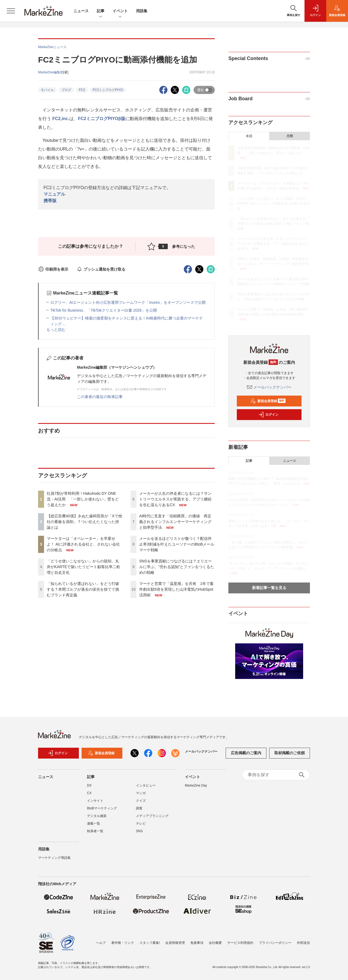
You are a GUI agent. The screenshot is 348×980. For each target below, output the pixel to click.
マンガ (141, 793)
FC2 (82, 90)
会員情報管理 (175, 943)
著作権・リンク (123, 943)
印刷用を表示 (53, 269)
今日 (249, 136)
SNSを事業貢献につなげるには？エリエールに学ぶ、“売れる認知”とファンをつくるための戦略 (177, 567)
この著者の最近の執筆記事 (100, 397)
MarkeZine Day (196, 785)
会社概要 (215, 943)
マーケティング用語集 (54, 858)
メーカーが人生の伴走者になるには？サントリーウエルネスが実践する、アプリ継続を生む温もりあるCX (175, 499)
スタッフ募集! (150, 943)
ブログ (66, 90)
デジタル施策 (97, 816)
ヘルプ (101, 943)
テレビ (141, 824)
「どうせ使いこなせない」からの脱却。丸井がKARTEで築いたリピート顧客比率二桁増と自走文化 (83, 567)
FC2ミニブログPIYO (108, 90)
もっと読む (56, 330)
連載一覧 (94, 824)
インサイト (95, 801)
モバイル (47, 90)
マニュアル (54, 194)
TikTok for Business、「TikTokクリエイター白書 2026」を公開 (104, 310)
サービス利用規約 (240, 943)
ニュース (81, 11)
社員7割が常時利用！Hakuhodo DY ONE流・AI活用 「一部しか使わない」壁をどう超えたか (83, 499)
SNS (139, 831)
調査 (139, 808)
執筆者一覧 (95, 831)
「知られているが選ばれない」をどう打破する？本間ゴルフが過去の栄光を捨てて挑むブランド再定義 (83, 589)
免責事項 (197, 943)
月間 (290, 136)
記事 (101, 11)
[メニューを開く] (11, 11)
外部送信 (303, 943)
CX (89, 793)
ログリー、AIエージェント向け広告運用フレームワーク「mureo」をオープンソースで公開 (128, 302)
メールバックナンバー (269, 387)
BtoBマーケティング (102, 808)
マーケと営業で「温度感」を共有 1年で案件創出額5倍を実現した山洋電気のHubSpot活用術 (176, 589)
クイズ (141, 801)
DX (89, 785)
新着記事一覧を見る (269, 588)
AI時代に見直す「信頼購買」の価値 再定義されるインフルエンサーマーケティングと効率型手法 (175, 522)
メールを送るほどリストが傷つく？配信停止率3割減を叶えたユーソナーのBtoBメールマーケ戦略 (177, 544)
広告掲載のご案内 (246, 753)
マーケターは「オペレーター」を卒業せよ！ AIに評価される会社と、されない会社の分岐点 (83, 544)
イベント (120, 11)
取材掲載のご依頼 (290, 753)
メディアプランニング (152, 816)
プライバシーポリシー (275, 943)
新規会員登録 (268, 401)
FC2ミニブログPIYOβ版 (102, 119)
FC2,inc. (61, 119)
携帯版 (50, 201)
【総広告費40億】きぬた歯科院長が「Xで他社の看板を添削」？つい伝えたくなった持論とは (84, 522)
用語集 (142, 11)
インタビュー (146, 785)
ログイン (268, 415)
